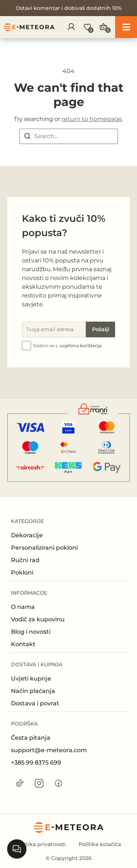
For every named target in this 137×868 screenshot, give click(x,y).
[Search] (27, 137)
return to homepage (92, 119)
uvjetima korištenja (81, 346)
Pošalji (101, 329)
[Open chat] (17, 849)
